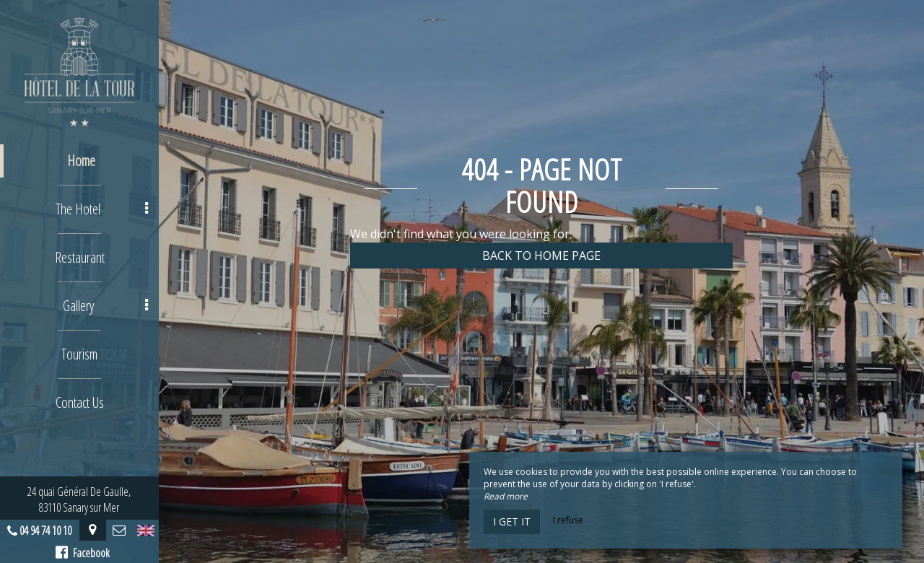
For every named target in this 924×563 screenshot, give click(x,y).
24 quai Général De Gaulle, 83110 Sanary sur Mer (80, 499)
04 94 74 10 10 (46, 531)
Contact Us (80, 402)
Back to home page (541, 256)
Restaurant (80, 257)
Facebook (83, 553)
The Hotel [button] (102, 209)
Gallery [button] (106, 306)
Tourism (79, 354)
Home (81, 161)
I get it (512, 521)
